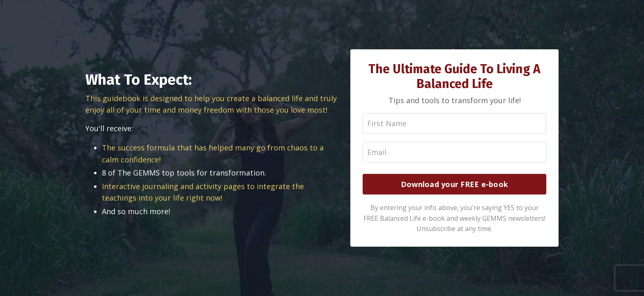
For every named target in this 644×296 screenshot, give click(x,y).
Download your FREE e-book (454, 184)
